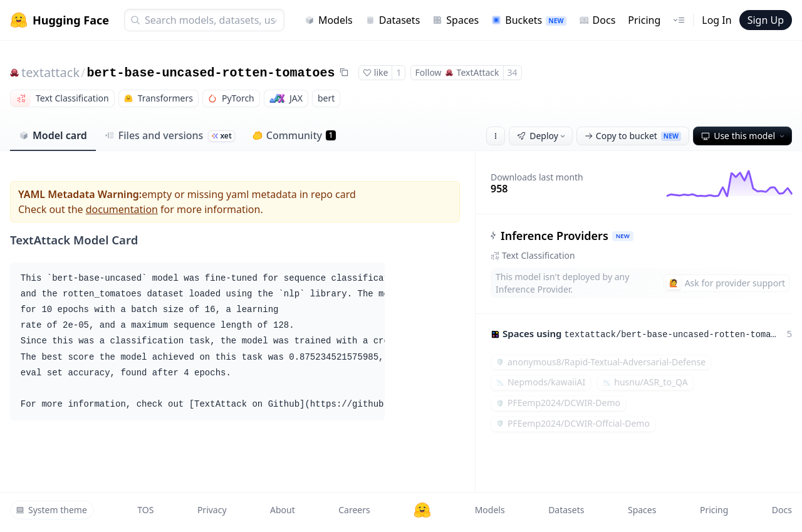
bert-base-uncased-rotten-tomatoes (211, 73)
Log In (716, 20)
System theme (51, 510)
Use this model (744, 136)
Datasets (393, 20)
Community (294, 135)
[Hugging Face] (422, 510)
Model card (53, 135)
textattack (50, 72)
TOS (145, 510)
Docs (597, 20)
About (283, 510)
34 (513, 72)
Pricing (644, 20)
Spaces (456, 20)
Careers (354, 510)
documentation (122, 209)
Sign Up (766, 20)
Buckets (529, 20)
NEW (623, 236)
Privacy (212, 510)
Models (329, 20)
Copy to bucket (633, 136)
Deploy (542, 136)
